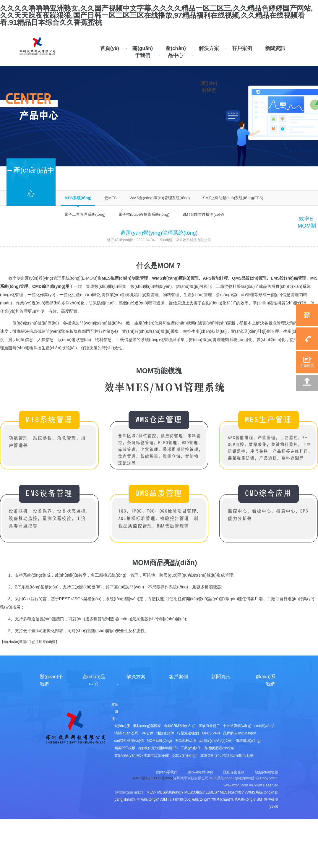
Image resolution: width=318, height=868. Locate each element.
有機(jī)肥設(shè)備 (219, 748)
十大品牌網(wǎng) (237, 726)
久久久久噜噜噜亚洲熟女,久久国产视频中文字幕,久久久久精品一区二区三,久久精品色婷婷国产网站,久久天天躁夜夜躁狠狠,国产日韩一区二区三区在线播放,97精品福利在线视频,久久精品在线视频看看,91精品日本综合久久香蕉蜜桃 (156, 15)
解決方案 (209, 48)
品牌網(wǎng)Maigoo (239, 733)
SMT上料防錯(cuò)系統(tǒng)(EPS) (233, 198)
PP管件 (147, 733)
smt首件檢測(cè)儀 (129, 741)
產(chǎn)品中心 (176, 52)
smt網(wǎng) (265, 726)
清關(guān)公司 (127, 733)
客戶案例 (242, 48)
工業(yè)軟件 (191, 748)
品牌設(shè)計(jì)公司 (216, 741)
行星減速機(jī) (188, 733)
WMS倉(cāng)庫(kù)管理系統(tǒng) (160, 198)
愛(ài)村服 (122, 726)
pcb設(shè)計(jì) (185, 755)
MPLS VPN (211, 733)
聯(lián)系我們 (209, 87)
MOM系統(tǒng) (159, 741)
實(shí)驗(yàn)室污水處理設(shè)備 (142, 755)
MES (106, 278)
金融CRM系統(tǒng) (180, 726)
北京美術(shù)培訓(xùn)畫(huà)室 (227, 755)
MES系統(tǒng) (78, 198)
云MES (110, 198)
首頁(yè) (110, 48)
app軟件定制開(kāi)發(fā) (158, 748)
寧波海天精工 (209, 726)
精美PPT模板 (125, 748)
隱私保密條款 (234, 772)
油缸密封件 (165, 733)
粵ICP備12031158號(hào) (153, 778)
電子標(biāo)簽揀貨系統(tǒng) (144, 214)
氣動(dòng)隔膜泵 (147, 726)
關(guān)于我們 (143, 52)
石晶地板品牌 (186, 741)
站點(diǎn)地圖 (266, 772)
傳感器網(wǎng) (248, 741)
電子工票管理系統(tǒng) (85, 214)
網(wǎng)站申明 (200, 772)
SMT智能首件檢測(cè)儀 (203, 214)
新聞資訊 (275, 48)
